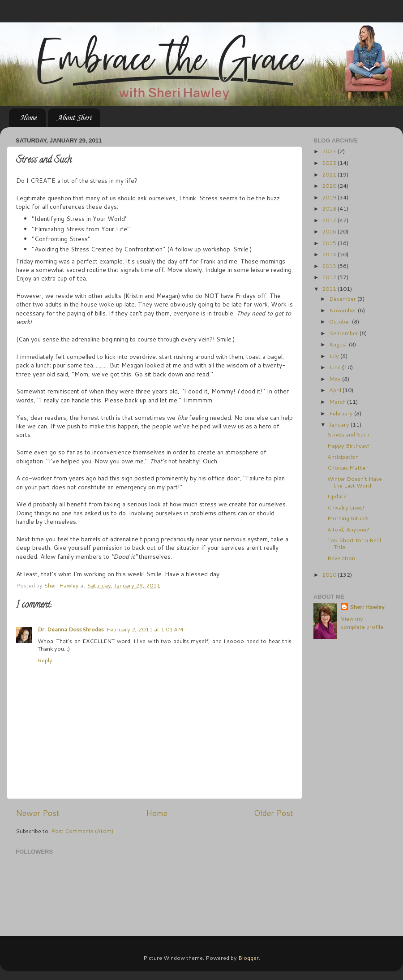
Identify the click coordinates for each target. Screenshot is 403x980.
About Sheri (74, 118)
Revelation (341, 558)
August (339, 344)
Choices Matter (347, 467)
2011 (330, 289)
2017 (330, 220)
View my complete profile (362, 622)
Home (28, 118)
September (344, 333)
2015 (330, 243)
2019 (330, 197)
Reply (45, 660)
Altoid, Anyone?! (349, 529)
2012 (330, 277)
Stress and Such (348, 434)
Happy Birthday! (348, 445)
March (338, 401)
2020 (330, 186)
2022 (330, 163)
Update (337, 496)
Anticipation (343, 457)
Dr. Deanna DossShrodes (71, 629)
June (336, 367)
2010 (330, 574)
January (340, 424)
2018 (330, 208)
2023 (330, 151)
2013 (330, 266)
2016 (330, 231)
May (336, 379)
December (343, 298)
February (342, 413)
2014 (330, 254)
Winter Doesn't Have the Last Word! (355, 482)
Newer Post (38, 813)
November (343, 310)
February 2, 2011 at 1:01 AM (145, 629)
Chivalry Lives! (346, 507)
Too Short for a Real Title (354, 543)
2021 (330, 174)
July (335, 356)
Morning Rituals (348, 518)
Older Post (274, 813)
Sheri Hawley (367, 607)
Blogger (249, 958)
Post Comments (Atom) (82, 831)
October (341, 321)
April (336, 390)
